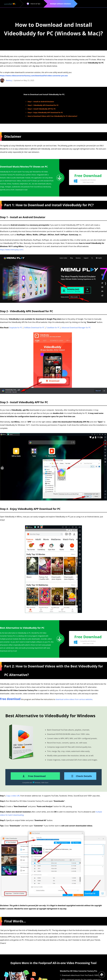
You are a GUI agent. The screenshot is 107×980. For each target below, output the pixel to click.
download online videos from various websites (74, 699)
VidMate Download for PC (34, 328)
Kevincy (9, 80)
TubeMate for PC (53, 328)
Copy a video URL (13, 796)
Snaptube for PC (16, 328)
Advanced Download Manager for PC (76, 328)
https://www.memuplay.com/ (12, 250)
